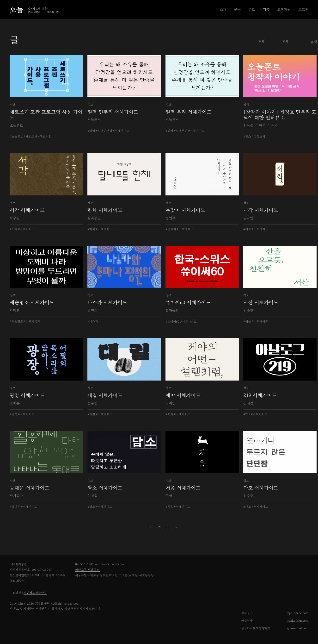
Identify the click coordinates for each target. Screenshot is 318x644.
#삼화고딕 (258, 137)
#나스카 (93, 322)
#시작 (247, 229)
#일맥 (91, 131)
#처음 (169, 507)
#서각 (13, 229)
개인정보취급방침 (35, 593)
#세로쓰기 (31, 137)
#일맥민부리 (104, 131)
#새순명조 (16, 322)
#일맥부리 (181, 131)
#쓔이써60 (172, 322)
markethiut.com (297, 621)
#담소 (247, 137)
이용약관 (15, 593)
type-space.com (297, 613)
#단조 (247, 507)
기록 (266, 9)
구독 (237, 9)
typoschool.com (298, 628)
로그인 (303, 9)
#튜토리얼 (45, 137)
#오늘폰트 (16, 137)
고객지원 (284, 9)
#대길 (91, 414)
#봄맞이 (171, 229)
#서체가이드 (121, 131)
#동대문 (15, 507)
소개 (223, 9)
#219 (247, 414)
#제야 (169, 414)
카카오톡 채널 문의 (87, 570)
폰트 (252, 9)
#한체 (91, 229)
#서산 (247, 322)
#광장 (13, 414)
